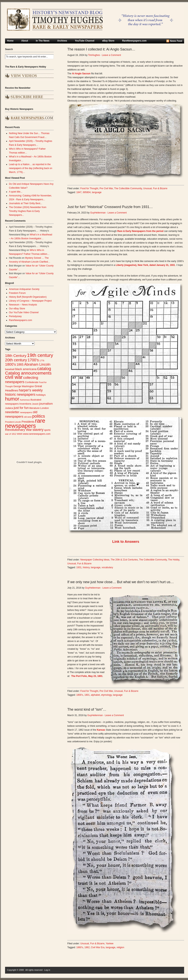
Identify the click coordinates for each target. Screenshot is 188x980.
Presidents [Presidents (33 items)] (28, 422)
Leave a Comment (111, 55)
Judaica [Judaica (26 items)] (9, 408)
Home (10, 41)
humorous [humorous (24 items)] (25, 400)
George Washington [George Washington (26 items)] (24, 386)
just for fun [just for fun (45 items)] (21, 408)
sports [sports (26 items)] (47, 430)
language (97, 192)
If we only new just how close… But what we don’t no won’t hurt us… (121, 582)
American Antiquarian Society (24, 289)
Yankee (110, 944)
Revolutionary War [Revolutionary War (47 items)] (18, 430)
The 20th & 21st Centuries (124, 560)
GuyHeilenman (98, 213)
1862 (87, 947)
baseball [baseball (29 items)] (10, 369)
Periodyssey (15, 316)
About (25, 41)
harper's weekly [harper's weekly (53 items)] (31, 390)
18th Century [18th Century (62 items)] (16, 356)
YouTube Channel (85, 41)
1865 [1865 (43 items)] (20, 364)
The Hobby (174, 560)
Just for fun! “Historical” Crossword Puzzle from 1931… (110, 207)
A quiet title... (16, 192)
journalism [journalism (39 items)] (46, 404)
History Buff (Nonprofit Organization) (28, 297)
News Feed (176, 41)
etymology (106, 695)
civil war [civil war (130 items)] (14, 377)
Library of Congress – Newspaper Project (30, 301)
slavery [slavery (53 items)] (38, 430)
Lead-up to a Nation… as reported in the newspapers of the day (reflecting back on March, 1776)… (31, 168)
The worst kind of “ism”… (87, 709)
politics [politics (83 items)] (39, 416)
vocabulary (107, 567)
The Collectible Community (128, 188)
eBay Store (108, 41)
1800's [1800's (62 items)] (11, 364)
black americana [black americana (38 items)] (26, 369)
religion (120, 947)
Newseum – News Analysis (23, 305)
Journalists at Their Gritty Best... (26, 203)
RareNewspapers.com (134, 41)
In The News (43, 41)
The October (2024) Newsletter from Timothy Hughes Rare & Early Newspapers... (28, 211)
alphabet (95, 695)
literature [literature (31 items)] (35, 408)
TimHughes (94, 55)
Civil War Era (98, 947)
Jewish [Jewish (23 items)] (35, 404)
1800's (80, 695)
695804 (87, 192)
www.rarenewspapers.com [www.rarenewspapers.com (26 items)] (37, 434)
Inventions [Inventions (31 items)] (25, 404)
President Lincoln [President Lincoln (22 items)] (13, 422)
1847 (79, 192)
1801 (87, 695)
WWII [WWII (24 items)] (20, 434)
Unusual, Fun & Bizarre (155, 188)
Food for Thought (89, 188)
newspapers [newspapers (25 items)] (26, 412)
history (86, 567)
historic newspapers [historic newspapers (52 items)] (20, 395)
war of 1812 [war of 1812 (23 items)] (11, 434)
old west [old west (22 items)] (28, 417)
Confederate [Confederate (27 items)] (32, 382)
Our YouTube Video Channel (24, 312)
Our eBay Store (17, 309)
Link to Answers (126, 542)
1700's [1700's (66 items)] (33, 360)
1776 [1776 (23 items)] (42, 361)
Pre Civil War (106, 188)
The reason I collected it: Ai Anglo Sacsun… (101, 49)
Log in (47, 970)
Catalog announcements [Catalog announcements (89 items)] (28, 373)
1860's (80, 947)
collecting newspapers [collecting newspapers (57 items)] (22, 380)
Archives (62, 41)
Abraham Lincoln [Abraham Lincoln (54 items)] (37, 364)
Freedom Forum (17, 293)
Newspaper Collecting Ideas (95, 560)
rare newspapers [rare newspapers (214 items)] (25, 423)
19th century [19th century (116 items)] (40, 355)
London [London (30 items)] (45, 408)
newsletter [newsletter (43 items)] (12, 412)
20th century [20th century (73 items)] (16, 360)
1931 (79, 567)
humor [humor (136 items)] (12, 399)
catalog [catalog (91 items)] (44, 369)
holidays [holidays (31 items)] (41, 395)
